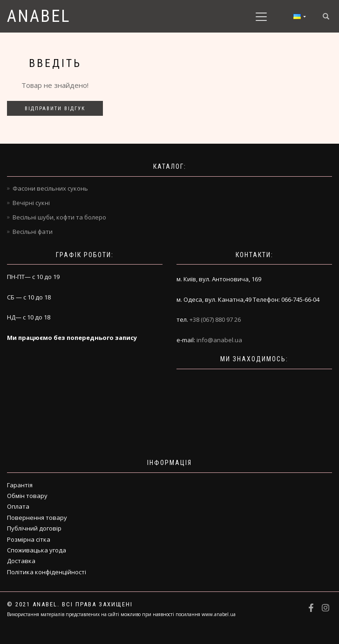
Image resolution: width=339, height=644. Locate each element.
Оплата (18, 506)
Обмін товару (27, 496)
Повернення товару (37, 518)
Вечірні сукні (31, 203)
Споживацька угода (37, 550)
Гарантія (20, 485)
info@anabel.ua (219, 340)
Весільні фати (33, 232)
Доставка (21, 561)
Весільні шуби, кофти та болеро (59, 217)
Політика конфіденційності (47, 572)
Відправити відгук (55, 109)
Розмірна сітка (29, 539)
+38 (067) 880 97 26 (215, 319)
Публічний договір (34, 528)
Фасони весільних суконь (50, 188)
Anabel (39, 16)
